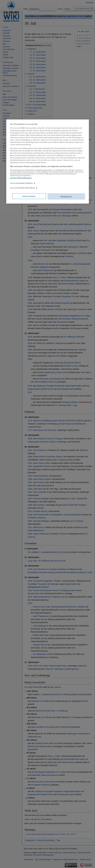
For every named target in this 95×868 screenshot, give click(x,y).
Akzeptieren (66, 196)
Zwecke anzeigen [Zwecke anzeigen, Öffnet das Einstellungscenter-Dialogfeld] (29, 196)
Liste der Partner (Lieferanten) (21, 178)
